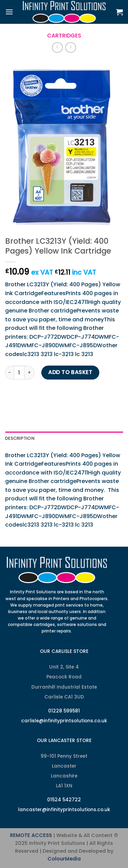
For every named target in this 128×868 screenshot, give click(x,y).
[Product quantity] (19, 372)
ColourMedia (64, 859)
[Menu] (9, 12)
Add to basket (70, 372)
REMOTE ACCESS (31, 835)
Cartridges (64, 36)
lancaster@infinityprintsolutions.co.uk (64, 810)
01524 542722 (64, 800)
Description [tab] (20, 438)
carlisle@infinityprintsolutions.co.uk (64, 721)
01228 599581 (64, 711)
